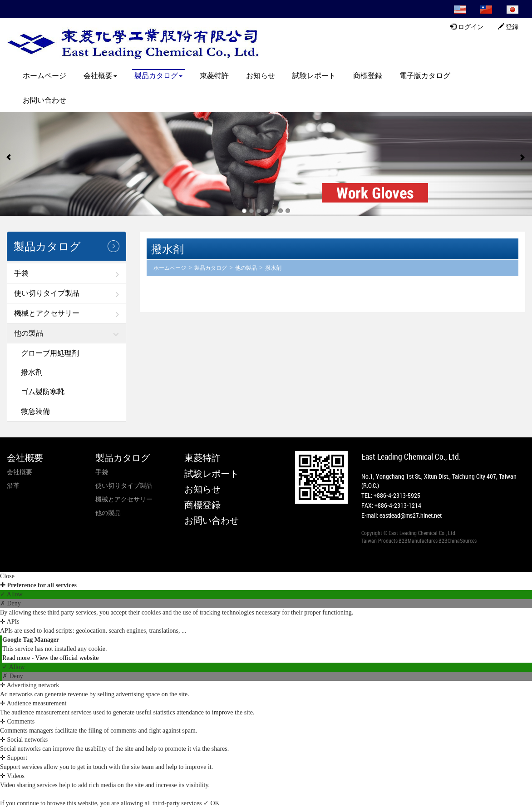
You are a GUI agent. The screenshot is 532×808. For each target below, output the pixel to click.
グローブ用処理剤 (50, 353)
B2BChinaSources (458, 540)
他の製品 (29, 333)
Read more (17, 658)
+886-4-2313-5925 (397, 495)
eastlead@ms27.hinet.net (411, 515)
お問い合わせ (44, 100)
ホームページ (44, 75)
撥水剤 (32, 372)
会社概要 (100, 75)
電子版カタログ (425, 75)
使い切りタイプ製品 (47, 293)
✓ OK (212, 803)
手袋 (21, 273)
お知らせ (261, 75)
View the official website (67, 658)
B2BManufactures (418, 540)
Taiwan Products (379, 540)
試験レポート (314, 75)
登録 (508, 27)
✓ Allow (11, 594)
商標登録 (368, 75)
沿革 (13, 485)
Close (7, 576)
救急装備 (35, 411)
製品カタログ (158, 75)
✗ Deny (10, 603)
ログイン (467, 27)
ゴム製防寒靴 (43, 392)
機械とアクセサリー (47, 313)
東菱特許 (214, 75)
